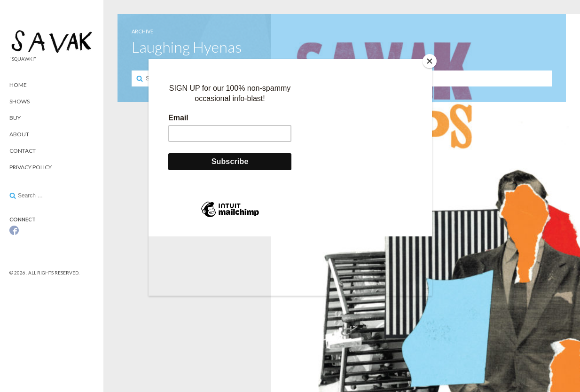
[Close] (430, 61)
